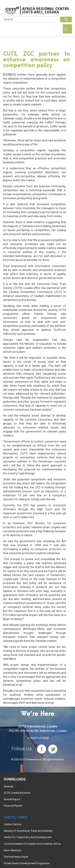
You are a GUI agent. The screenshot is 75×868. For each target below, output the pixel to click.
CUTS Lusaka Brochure (17, 793)
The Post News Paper (16, 857)
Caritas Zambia (12, 824)
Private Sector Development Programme (27, 863)
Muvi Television (12, 850)
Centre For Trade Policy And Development (28, 837)
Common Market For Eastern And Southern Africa (32, 844)
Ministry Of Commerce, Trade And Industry (28, 831)
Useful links (15, 817)
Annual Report (12, 799)
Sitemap (9, 786)
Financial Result (13, 806)
